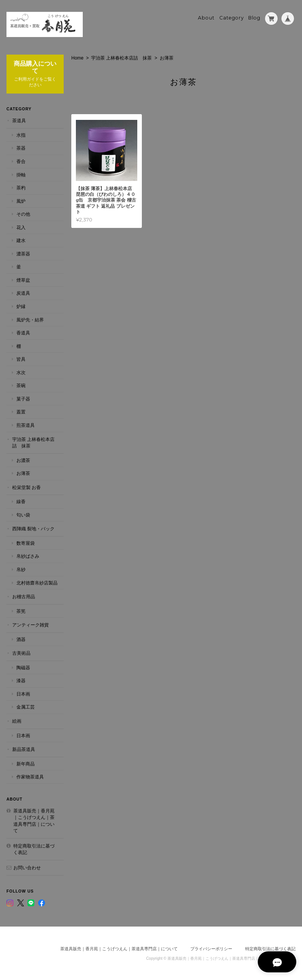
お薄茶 (23, 473)
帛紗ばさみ (28, 556)
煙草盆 (23, 280)
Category (232, 18)
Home (77, 58)
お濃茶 (23, 460)
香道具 (23, 332)
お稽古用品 (24, 596)
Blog (254, 18)
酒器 (21, 639)
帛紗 (21, 569)
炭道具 (23, 293)
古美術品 (21, 653)
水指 (21, 135)
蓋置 (21, 412)
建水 (21, 240)
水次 (21, 372)
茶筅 (21, 611)
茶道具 (19, 120)
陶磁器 (23, 667)
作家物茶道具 (30, 776)
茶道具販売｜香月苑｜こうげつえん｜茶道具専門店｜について (34, 820)
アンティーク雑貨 (31, 624)
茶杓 (21, 187)
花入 (21, 227)
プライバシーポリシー (211, 948)
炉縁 (21, 306)
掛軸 (21, 174)
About (206, 18)
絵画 (17, 721)
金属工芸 (26, 707)
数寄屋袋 (26, 543)
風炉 (21, 201)
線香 (21, 501)
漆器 (21, 681)
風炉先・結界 (30, 319)
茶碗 (21, 385)
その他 (23, 214)
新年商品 (26, 763)
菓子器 (23, 398)
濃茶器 (23, 253)
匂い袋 (23, 514)
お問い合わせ (27, 867)
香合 (21, 161)
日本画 (23, 693)
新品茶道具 (24, 749)
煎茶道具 (26, 425)
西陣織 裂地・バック (33, 529)
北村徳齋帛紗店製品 (37, 582)
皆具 (21, 359)
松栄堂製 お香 (27, 487)
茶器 (21, 148)
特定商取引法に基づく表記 (34, 849)
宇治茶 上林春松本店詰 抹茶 (121, 58)
